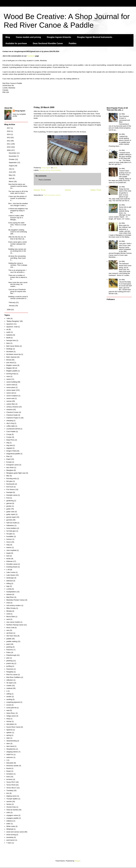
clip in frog (10, 423)
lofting (9, 583)
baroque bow (11, 340)
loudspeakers (11, 592)
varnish (9, 801)
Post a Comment (45, 180)
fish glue (9, 481)
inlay (8, 545)
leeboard (10, 581)
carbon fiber (11, 404)
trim (8, 793)
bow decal (10, 363)
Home (68, 190)
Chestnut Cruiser (12, 412)
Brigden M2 (10, 368)
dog (8, 443)
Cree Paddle (11, 432)
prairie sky (10, 663)
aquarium (10, 324)
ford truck (10, 487)
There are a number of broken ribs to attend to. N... (18, 277)
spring (9, 735)
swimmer (10, 757)
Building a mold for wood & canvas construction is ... (18, 298)
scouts (9, 705)
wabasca (10, 821)
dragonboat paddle (13, 454)
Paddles (73, 43)
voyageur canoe (12, 815)
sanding (9, 699)
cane (8, 376)
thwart (9, 771)
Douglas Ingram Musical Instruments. (95, 37)
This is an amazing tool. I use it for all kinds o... (17, 271)
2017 (9, 128)
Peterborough (11, 655)
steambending (11, 741)
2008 (9, 310)
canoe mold (11, 385)
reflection (10, 680)
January (12, 306)
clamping (10, 421)
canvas (9, 401)
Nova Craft (10, 628)
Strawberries (11, 749)
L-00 (8, 570)
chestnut (9, 410)
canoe (47, 170)
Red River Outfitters (13, 677)
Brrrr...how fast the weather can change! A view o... (18, 204)
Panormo (10, 650)
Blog (8, 37)
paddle (9, 639)
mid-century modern (14, 605)
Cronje (9, 434)
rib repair (10, 683)
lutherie (9, 594)
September (13, 162)
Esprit (8, 459)
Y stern (9, 843)
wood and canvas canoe (15, 832)
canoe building (56, 170)
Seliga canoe (11, 716)
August (12, 166)
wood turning (11, 835)
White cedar (11, 826)
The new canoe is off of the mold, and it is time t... (18, 192)
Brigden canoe (12, 365)
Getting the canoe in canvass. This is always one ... (18, 265)
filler (8, 476)
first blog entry (11, 478)
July (11, 169)
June (11, 172)
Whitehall (10, 829)
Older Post (96, 190)
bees (8, 343)
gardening (10, 501)
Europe (9, 462)
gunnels (9, 520)
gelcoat (9, 503)
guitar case (10, 512)
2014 (9, 134)
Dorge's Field (11, 451)
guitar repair (11, 514)
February (12, 302)
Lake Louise (11, 572)
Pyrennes (10, 669)
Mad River (10, 597)
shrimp (9, 721)
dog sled (9, 445)
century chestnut (12, 407)
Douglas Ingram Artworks (59, 37)
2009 (9, 150)
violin (8, 812)
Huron (9, 542)
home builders (11, 528)
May (11, 175)
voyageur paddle (12, 818)
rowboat (9, 688)
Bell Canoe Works (13, 346)
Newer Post (40, 190)
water (8, 824)
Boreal (42, 170)
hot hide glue (11, 531)
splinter (9, 732)
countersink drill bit (13, 429)
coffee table (11, 426)
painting (9, 647)
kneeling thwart (12, 567)
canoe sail (10, 393)
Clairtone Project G (13, 418)
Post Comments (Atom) (52, 195)
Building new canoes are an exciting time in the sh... (17, 251)
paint (8, 644)
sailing (9, 694)
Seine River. (11, 713)
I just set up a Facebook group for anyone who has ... (17, 291)
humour (9, 539)
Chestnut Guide (12, 415)
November (13, 156)
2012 (9, 141)
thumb (9, 768)
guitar (8, 509)
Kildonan (10, 561)
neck (8, 619)
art (7, 329)
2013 (9, 138)
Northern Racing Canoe (15, 625)
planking (9, 661)
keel (8, 556)
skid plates (10, 724)
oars (8, 630)
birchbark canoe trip (13, 354)
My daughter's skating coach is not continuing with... (18, 232)
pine (8, 658)
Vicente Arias (11, 807)
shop (8, 719)
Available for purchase (16, 43)
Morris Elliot (11, 617)
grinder (9, 506)
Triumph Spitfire (12, 799)
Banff (8, 338)
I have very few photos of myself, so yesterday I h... (17, 198)
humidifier (10, 536)
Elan (8, 456)
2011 (9, 144)
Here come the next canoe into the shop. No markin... (18, 284)
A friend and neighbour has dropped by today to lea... (18, 211)
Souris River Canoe (13, 727)
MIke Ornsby (11, 608)
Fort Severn (11, 489)
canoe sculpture (12, 396)
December (13, 153)
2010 (9, 147)
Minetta (9, 611)
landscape (10, 578)
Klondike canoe (12, 564)
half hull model (12, 523)
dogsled (9, 448)
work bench (10, 840)
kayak (8, 553)
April (11, 178)
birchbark (10, 352)
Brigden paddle (12, 371)
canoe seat (10, 398)
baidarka (9, 335)
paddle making (12, 641)
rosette (9, 686)
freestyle (9, 492)
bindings (9, 349)
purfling (9, 666)
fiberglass (10, 470)
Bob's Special (11, 357)
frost (8, 498)
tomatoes (10, 774)
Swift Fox (10, 754)
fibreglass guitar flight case (16, 473)
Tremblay (10, 790)
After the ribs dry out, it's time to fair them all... (17, 238)
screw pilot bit (11, 708)
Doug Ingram (20, 111)
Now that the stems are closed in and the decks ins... (18, 186)
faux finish (10, 467)
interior (9, 547)
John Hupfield (11, 550)
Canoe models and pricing (28, 37)
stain (8, 738)
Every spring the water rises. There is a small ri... (17, 225)
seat (8, 710)
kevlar (9, 559)
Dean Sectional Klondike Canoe (48, 43)
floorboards (10, 484)
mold (8, 614)
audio (8, 332)
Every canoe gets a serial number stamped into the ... (17, 244)
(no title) (122, 114)
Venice (9, 804)
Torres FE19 (11, 785)
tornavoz (9, 779)
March (11, 181)
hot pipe (9, 534)
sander (9, 697)
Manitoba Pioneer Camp (15, 600)
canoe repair (11, 390)
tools (8, 777)
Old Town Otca (12, 636)
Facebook (31, 56)
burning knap (11, 374)
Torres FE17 (11, 782)
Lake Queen (11, 575)
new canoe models (13, 622)
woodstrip (10, 837)
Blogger (77, 861)
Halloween (10, 525)
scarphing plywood (13, 702)
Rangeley (10, 672)
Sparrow (9, 730)
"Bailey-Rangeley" (13, 321)
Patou (8, 652)
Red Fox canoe (12, 675)
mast (8, 603)
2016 (9, 131)
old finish (10, 633)
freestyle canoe (12, 495)
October (12, 159)
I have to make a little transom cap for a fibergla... (16, 218)
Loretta (9, 589)
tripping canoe (11, 796)
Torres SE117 (11, 788)
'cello (8, 318)
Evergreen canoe (13, 465)
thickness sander (12, 766)
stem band (10, 746)
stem (8, 743)
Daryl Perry (10, 440)
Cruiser (9, 437)
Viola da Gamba (12, 810)
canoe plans (11, 387)
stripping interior (12, 752)
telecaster (10, 763)
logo (8, 586)
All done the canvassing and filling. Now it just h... (17, 258)
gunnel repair (11, 517)
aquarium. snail (12, 327)
